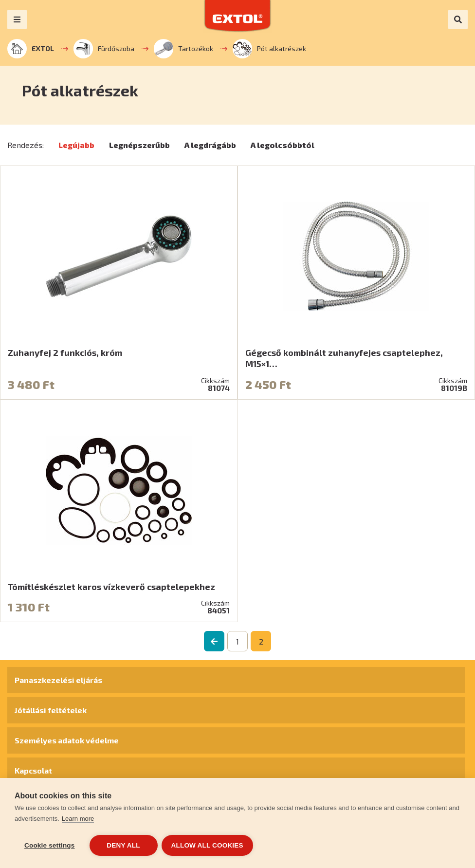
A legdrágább (210, 145)
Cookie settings (50, 845)
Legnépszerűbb (139, 145)
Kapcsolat (33, 770)
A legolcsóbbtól (283, 145)
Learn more (78, 820)
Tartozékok (183, 49)
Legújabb (76, 145)
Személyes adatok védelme (67, 740)
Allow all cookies (208, 845)
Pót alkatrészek (269, 49)
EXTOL (31, 49)
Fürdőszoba (104, 49)
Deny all (123, 845)
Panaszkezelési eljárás (58, 680)
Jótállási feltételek (51, 710)
